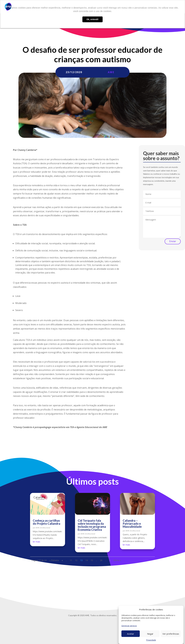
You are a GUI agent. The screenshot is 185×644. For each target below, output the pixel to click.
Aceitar (131, 634)
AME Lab (115, 7)
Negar (150, 634)
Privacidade (151, 640)
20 (101, 560)
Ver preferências (171, 634)
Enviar (173, 241)
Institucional (45, 528)
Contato (155, 7)
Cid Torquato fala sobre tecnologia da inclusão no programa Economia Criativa (92, 525)
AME (111, 72)
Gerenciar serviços (129, 626)
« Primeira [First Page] (54, 560)
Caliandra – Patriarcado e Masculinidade (132, 524)
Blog (125, 7)
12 (76, 560)
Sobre (83, 7)
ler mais (36, 542)
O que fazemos (97, 7)
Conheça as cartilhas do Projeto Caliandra (47, 522)
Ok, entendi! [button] (92, 19)
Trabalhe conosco (139, 7)
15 (92, 560)
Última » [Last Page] (117, 560)
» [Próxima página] (110, 560)
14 (87, 560)
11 (71, 560)
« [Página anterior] (62, 560)
